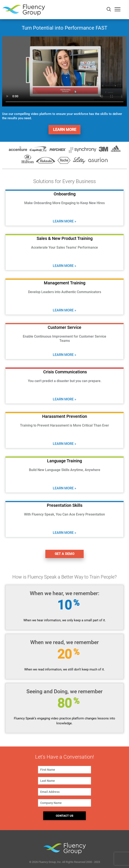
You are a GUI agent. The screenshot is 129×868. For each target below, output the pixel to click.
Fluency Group (24, 11)
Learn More (65, 130)
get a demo (65, 554)
